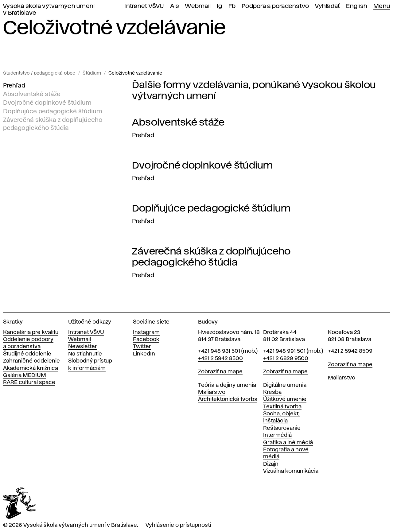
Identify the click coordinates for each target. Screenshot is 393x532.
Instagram (146, 332)
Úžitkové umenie (285, 399)
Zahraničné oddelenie (31, 361)
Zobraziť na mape (220, 372)
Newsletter (83, 347)
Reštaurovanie (282, 428)
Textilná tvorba (282, 407)
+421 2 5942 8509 (350, 351)
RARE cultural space (29, 382)
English (357, 6)
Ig (220, 6)
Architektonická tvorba (228, 399)
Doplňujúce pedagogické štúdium (53, 111)
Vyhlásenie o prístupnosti (178, 525)
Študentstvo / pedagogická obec (39, 73)
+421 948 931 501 (219, 351)
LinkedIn (144, 354)
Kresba (272, 392)
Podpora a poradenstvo (275, 6)
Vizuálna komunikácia (291, 471)
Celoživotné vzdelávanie (135, 73)
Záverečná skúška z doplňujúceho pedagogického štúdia (53, 124)
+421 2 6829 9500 (286, 359)
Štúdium (92, 73)
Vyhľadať (327, 6)
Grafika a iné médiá (288, 443)
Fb (232, 6)
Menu (382, 6)
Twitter (142, 347)
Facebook (146, 340)
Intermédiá (277, 435)
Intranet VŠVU (144, 6)
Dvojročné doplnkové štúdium (47, 103)
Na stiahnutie (85, 354)
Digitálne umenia (285, 385)
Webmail (198, 6)
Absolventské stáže (32, 94)
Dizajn (271, 464)
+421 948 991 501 (284, 351)
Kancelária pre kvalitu (31, 332)
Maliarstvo (212, 392)
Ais (175, 6)
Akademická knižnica (31, 368)
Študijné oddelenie (27, 354)
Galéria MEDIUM (25, 375)
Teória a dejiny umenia (227, 385)
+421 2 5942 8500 (220, 359)
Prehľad (14, 86)
